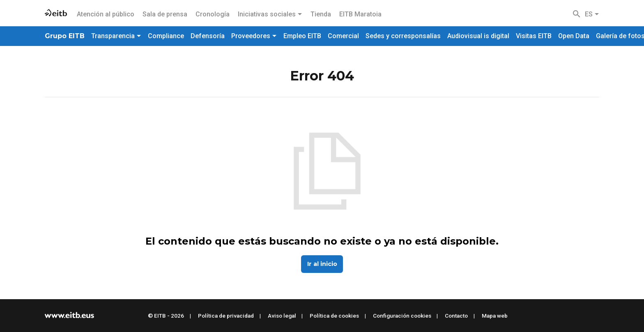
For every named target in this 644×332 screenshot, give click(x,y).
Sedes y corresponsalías (403, 36)
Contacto (456, 316)
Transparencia (116, 36)
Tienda (321, 14)
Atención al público (106, 14)
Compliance (166, 36)
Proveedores (254, 36)
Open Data (574, 36)
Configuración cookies (402, 316)
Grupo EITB (65, 36)
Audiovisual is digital (478, 36)
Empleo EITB (302, 36)
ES (592, 14)
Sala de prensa (165, 14)
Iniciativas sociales (270, 14)
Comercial (343, 36)
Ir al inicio (322, 264)
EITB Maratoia (360, 14)
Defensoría (208, 36)
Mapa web (495, 316)
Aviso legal (282, 316)
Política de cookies (334, 316)
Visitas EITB (534, 36)
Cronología (213, 14)
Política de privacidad (226, 316)
